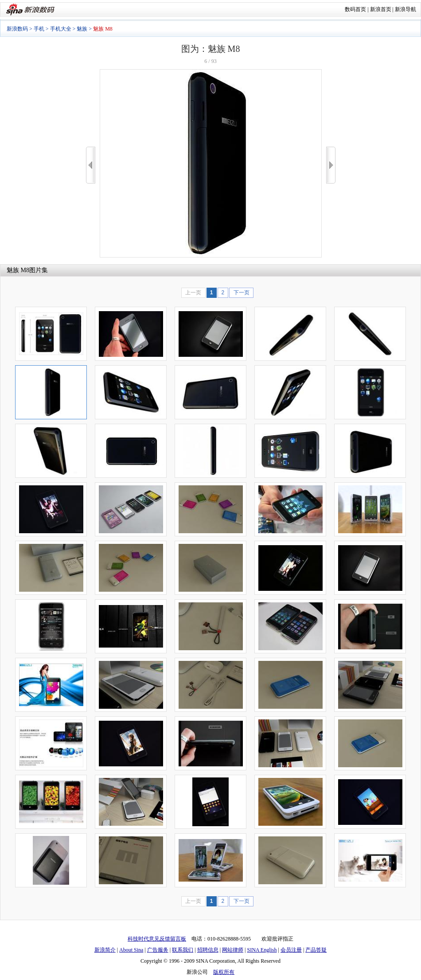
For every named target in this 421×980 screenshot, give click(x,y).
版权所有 (224, 972)
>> (331, 165)
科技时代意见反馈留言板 (157, 939)
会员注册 (291, 950)
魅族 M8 (18, 270)
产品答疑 (316, 950)
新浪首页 (381, 9)
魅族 (82, 29)
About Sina (131, 950)
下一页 (242, 293)
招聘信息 (208, 950)
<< (91, 165)
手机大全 (61, 29)
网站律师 (233, 950)
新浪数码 (17, 29)
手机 (39, 29)
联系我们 (183, 950)
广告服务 (158, 950)
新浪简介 (105, 950)
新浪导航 (405, 9)
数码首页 (355, 9)
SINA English (262, 950)
